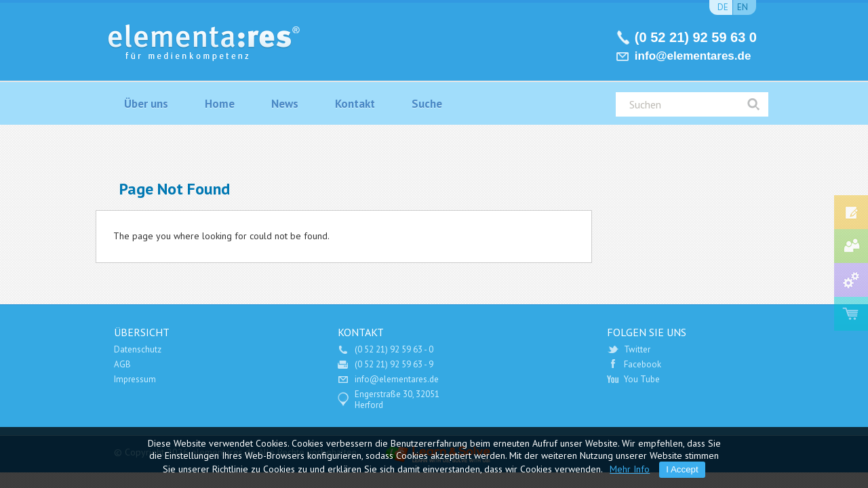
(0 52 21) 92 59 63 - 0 (394, 349)
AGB (122, 364)
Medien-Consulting (851, 246)
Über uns (146, 104)
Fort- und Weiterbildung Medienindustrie (851, 212)
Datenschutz (138, 349)
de (723, 7)
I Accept (682, 469)
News (285, 104)
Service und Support (851, 280)
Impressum (135, 379)
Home (220, 104)
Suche (427, 104)
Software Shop (851, 314)
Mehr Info (630, 469)
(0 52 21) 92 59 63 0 (696, 37)
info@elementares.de (693, 56)
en (743, 7)
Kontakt (355, 104)
